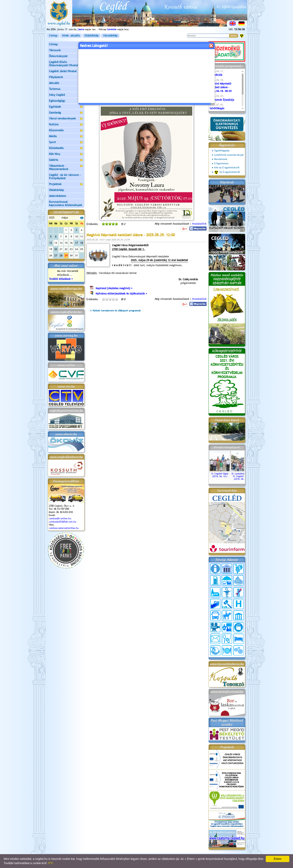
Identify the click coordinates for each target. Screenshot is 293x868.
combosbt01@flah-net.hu (63, 522)
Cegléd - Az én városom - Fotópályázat (65, 176)
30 (71, 255)
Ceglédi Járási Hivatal (63, 71)
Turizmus (66, 89)
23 (71, 249)
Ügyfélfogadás (222, 151)
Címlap (53, 36)
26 (51, 255)
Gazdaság (66, 113)
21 (61, 249)
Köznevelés (66, 131)
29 (66, 255)
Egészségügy (66, 101)
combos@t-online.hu (60, 518)
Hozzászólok (199, 224)
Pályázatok (56, 77)
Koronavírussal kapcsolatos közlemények (66, 203)
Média (66, 136)
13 (56, 243)
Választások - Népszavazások (66, 167)
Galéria (66, 160)
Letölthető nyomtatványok (229, 155)
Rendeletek (221, 159)
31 (77, 255)
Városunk (66, 50)
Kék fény (66, 154)
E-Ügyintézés (221, 163)
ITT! (51, 863)
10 (77, 237)
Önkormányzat (66, 56)
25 (82, 249)
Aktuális (66, 83)
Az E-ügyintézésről (227, 172)
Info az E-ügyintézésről (227, 168)
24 (77, 249)
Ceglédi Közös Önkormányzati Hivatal (66, 64)
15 (66, 243)
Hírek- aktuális (71, 36)
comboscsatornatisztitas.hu (64, 528)
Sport (66, 142)
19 (51, 249)
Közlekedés (66, 148)
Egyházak (66, 107)
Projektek (66, 184)
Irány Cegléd (57, 95)
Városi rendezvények (66, 119)
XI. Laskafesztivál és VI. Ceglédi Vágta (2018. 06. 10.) (241, 475)
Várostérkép (110, 36)
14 (61, 243)
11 (82, 237)
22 (66, 249)
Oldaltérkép (91, 36)
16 (71, 243)
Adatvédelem (58, 196)
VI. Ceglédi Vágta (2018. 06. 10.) (220, 474)
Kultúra (66, 125)
